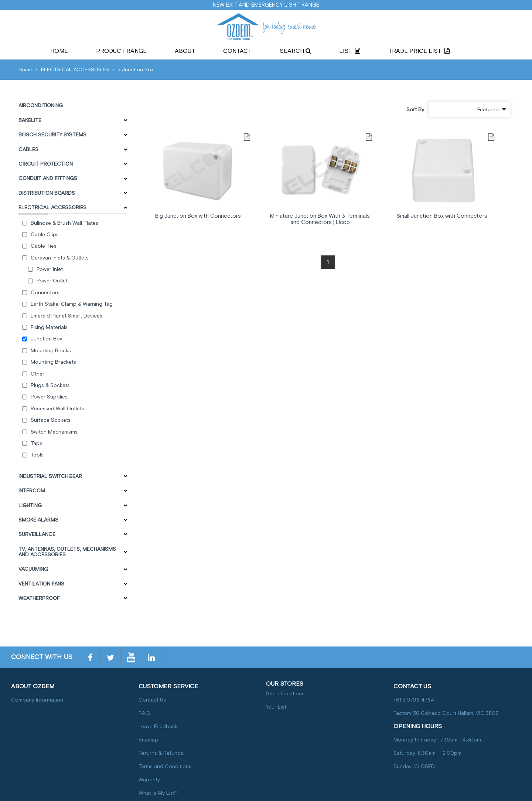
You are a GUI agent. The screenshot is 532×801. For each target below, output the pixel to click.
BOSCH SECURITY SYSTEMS (52, 135)
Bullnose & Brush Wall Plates (64, 223)
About (185, 51)
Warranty (149, 780)
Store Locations (285, 694)
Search (295, 51)
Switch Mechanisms (54, 432)
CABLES (28, 150)
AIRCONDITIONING (41, 106)
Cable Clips (45, 235)
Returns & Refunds (161, 753)
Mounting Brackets (53, 362)
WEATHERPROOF (39, 598)
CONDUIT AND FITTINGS (48, 178)
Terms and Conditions (165, 766)
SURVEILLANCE (37, 534)
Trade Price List (419, 51)
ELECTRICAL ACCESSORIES (75, 70)
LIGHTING (30, 505)
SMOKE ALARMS (38, 520)
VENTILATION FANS (41, 584)
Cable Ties (44, 246)
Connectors (45, 293)
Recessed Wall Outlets (57, 409)
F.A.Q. (145, 713)
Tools (37, 455)
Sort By (415, 110)
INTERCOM (32, 491)
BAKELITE (30, 120)
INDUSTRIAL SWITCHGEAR (50, 476)
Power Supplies (49, 397)
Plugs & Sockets (50, 385)
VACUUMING (33, 569)
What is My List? (158, 793)
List (350, 51)
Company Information (37, 700)
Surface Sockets (51, 420)
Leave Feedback (158, 727)
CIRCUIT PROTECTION (46, 164)
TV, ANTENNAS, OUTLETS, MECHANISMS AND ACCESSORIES (67, 552)
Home (59, 51)
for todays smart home (266, 27)
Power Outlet (52, 281)
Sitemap (148, 740)
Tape (37, 443)
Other (37, 374)
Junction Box (138, 70)
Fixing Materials (49, 327)
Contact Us (152, 700)
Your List (276, 707)
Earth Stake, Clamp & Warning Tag (72, 304)
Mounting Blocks (51, 351)
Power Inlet (50, 269)
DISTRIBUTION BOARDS (47, 193)
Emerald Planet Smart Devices (66, 316)
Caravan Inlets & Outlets (60, 258)
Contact (237, 51)
